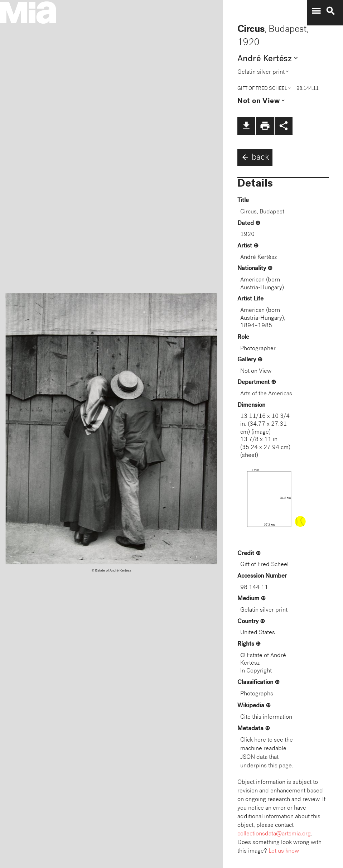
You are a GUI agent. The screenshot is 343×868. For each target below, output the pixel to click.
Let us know (284, 851)
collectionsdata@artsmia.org (274, 834)
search (330, 11)
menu (316, 11)
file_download (246, 126)
